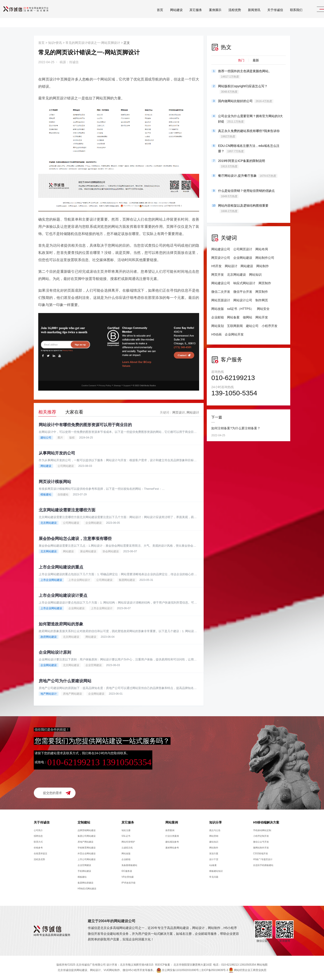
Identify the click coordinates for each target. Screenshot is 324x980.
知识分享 (216, 823)
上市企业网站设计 (79, 580)
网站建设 (165, 16)
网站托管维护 (128, 842)
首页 (149, 16)
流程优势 (224, 16)
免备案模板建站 (129, 866)
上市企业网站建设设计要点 (63, 596)
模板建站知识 (216, 872)
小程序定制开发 (261, 837)
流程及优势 (39, 860)
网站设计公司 (243, 300)
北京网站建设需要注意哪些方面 (67, 510)
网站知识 (255, 275)
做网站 (247, 317)
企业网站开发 (234, 334)
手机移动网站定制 (262, 831)
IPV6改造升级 (128, 883)
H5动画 (216, 334)
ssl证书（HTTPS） (240, 309)
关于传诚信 (264, 16)
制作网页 (262, 300)
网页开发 (218, 275)
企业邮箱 (218, 317)
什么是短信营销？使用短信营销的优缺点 (246, 194)
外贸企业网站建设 (87, 854)
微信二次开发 (221, 292)
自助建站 (63, 494)
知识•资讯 (55, 43)
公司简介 (38, 831)
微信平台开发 (243, 292)
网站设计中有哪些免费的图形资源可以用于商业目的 (85, 425)
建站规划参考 (172, 842)
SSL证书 (126, 837)
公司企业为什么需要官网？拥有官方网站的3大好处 (250, 119)
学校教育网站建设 (87, 848)
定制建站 (84, 823)
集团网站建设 (127, 580)
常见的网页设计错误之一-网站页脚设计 (93, 43)
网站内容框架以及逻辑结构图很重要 (243, 208)
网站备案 (233, 317)
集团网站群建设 (85, 883)
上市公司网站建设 (87, 860)
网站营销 (214, 837)
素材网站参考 (172, 848)
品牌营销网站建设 (87, 831)
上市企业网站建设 (51, 580)
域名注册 (126, 831)
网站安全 (263, 309)
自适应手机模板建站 (263, 866)
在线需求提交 (40, 854)
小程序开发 (270, 326)
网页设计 (179, 412)
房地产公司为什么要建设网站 (65, 682)
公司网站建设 (66, 466)
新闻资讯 (243, 16)
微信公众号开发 (261, 842)
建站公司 (46, 438)
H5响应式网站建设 (87, 889)
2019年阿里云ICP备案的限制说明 (241, 164)
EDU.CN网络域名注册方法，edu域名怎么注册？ (249, 149)
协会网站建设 (111, 552)
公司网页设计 (243, 249)
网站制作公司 (265, 258)
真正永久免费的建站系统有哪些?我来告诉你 (249, 134)
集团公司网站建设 (87, 837)
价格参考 (38, 848)
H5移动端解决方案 (266, 823)
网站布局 (262, 249)
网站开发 (262, 317)
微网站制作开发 (261, 848)
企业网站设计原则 (55, 653)
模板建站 (46, 494)
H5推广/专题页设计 (263, 860)
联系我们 (285, 16)
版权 (72, 438)
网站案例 (172, 823)
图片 (60, 438)
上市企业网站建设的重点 (61, 567)
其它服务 (185, 16)
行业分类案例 (172, 837)
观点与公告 (215, 831)
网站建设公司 (221, 249)
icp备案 (213, 866)
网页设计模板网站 (55, 482)
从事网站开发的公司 (57, 453)
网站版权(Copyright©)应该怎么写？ (243, 89)
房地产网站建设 (72, 694)
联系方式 (38, 842)
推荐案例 (170, 831)
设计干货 (214, 860)
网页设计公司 (221, 258)
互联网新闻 (235, 326)
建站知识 (214, 842)
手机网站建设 (84, 872)
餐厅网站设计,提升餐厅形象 (248, 176)
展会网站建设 (88, 552)
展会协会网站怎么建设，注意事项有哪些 (75, 539)
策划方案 (214, 854)
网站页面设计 (221, 300)
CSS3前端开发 (261, 854)
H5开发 (216, 266)
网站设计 (193, 412)
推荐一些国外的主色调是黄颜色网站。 (245, 74)
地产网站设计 (49, 694)
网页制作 (265, 283)
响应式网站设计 (244, 283)
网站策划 (218, 326)
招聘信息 (38, 837)
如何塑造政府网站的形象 (61, 624)
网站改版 (218, 309)
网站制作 (263, 266)
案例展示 (204, 16)
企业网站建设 (94, 523)
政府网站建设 (49, 637)
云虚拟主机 (127, 848)
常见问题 (214, 878)
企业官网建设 (94, 666)
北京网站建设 (49, 523)
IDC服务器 (127, 872)
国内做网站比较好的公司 (246, 101)
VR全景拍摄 (128, 878)
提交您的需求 (52, 793)
